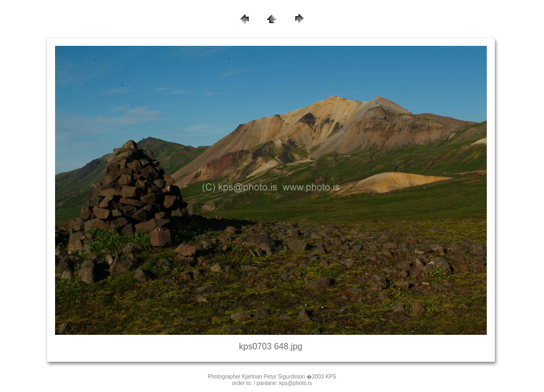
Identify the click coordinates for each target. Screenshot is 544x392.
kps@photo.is (295, 383)
